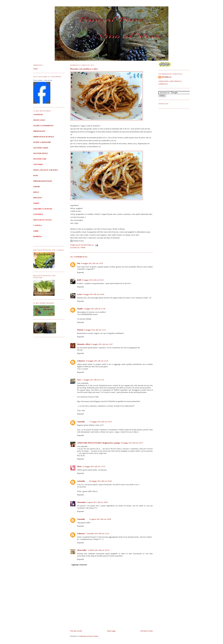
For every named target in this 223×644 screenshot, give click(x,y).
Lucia (79, 294)
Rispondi (80, 272)
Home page (111, 631)
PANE (36, 175)
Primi (83, 248)
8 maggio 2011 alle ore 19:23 (93, 280)
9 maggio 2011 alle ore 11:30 (94, 309)
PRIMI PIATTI (39, 131)
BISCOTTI (38, 198)
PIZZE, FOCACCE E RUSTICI (46, 170)
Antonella (81, 422)
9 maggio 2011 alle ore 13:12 (95, 330)
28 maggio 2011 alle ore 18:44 (100, 481)
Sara (79, 380)
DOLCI (36, 192)
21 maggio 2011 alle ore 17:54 (94, 466)
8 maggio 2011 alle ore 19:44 (93, 294)
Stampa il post (78, 241)
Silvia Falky (82, 550)
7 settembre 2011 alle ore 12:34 (97, 533)
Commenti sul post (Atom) (88, 636)
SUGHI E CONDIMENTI (43, 126)
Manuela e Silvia (84, 344)
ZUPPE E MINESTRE (42, 142)
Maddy (80, 309)
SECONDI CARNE (41, 148)
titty (79, 263)
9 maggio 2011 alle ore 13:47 (102, 344)
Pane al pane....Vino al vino (43, 80)
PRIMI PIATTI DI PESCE (44, 137)
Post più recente (76, 631)
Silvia (79, 466)
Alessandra (81, 502)
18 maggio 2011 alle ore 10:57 (132, 443)
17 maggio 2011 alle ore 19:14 (100, 422)
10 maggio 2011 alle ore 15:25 (97, 361)
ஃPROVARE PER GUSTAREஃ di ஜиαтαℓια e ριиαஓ (98, 443)
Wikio (36, 69)
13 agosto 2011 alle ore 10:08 (100, 519)
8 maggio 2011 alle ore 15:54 (92, 263)
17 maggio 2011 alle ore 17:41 (93, 380)
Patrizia (80, 330)
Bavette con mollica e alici (84, 69)
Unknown (81, 361)
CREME (37, 187)
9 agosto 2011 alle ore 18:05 (97, 502)
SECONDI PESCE (41, 153)
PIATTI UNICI (39, 120)
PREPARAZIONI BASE (43, 181)
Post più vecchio (147, 631)
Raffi (79, 280)
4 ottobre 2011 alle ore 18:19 (98, 550)
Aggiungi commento (79, 565)
